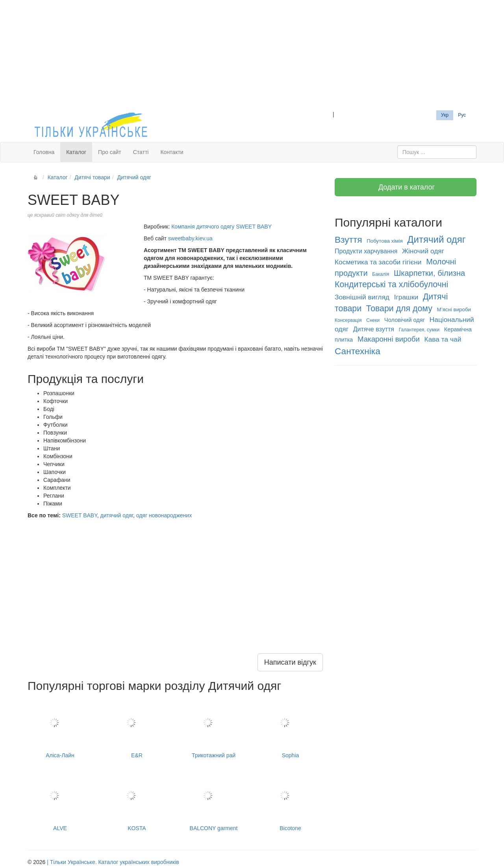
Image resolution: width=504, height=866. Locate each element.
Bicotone (290, 801)
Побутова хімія (384, 241)
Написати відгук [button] (290, 662)
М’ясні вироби (454, 309)
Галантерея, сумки (419, 330)
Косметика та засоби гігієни (378, 262)
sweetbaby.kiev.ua (190, 238)
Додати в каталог (406, 187)
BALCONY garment (214, 801)
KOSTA (137, 801)
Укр (445, 115)
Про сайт (110, 152)
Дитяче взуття (374, 329)
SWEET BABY (80, 515)
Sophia (290, 728)
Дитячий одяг (134, 177)
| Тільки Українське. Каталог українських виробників (113, 862)
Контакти (172, 152)
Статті (141, 152)
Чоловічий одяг (405, 320)
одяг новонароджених (164, 515)
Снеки (373, 320)
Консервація (348, 320)
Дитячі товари (92, 177)
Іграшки (406, 297)
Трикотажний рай (214, 728)
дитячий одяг (116, 515)
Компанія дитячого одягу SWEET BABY (221, 227)
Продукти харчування (366, 251)
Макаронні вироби (389, 339)
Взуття (348, 240)
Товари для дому (399, 308)
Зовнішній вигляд (362, 297)
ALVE (60, 801)
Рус (462, 115)
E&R (137, 728)
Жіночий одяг (423, 251)
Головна (44, 152)
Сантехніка (358, 351)
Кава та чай (443, 339)
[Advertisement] (252, 55)
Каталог (76, 152)
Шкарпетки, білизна (429, 273)
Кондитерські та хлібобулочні (391, 284)
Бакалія (381, 274)
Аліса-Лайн (60, 728)
